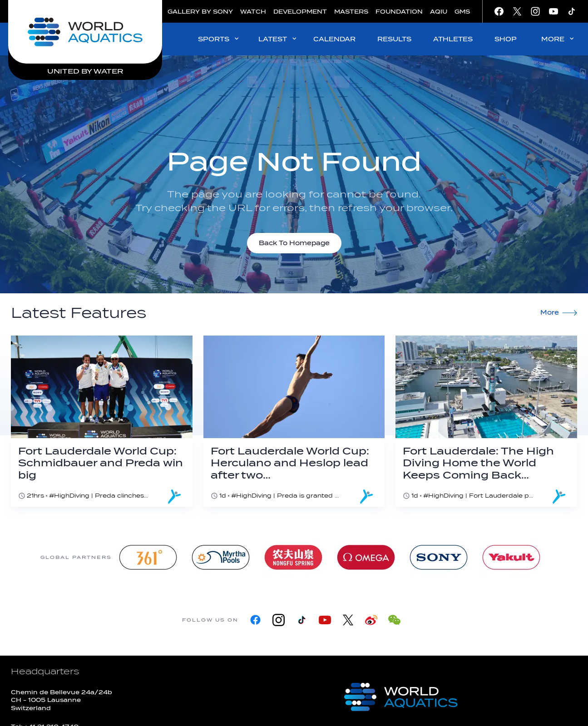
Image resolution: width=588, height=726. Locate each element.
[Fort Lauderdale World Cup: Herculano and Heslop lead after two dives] (294, 421)
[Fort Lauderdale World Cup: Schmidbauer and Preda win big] (102, 421)
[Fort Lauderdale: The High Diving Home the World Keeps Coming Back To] (486, 421)
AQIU (439, 12)
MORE (558, 39)
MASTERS (351, 12)
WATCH (253, 12)
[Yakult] (511, 557)
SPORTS (219, 39)
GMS (462, 12)
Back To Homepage (294, 243)
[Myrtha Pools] (221, 557)
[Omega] (366, 557)
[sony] (439, 557)
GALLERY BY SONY (200, 12)
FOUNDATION (399, 12)
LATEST (278, 39)
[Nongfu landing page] (293, 557)
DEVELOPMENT (300, 12)
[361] (148, 557)
